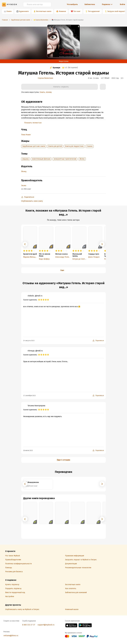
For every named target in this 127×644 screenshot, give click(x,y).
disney (82, 159)
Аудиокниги (24, 11)
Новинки (62, 11)
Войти (122, 4)
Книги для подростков (74, 146)
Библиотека (90, 4)
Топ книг (77, 11)
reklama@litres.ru (11, 636)
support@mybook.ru (46, 625)
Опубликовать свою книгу (32, 201)
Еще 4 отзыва (63, 460)
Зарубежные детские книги (34, 146)
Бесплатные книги (44, 11)
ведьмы (25, 159)
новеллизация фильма (41, 159)
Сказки (90, 146)
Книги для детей (55, 146)
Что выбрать (72, 4)
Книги (9, 11)
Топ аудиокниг (94, 11)
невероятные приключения (65, 159)
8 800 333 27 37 (29, 625)
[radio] (24, 251)
